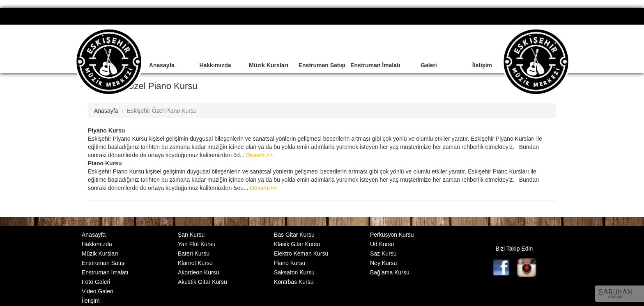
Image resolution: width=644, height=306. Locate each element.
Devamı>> (259, 155)
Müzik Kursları (269, 65)
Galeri (429, 65)
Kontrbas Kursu (294, 282)
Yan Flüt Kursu (197, 244)
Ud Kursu (382, 244)
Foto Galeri (96, 282)
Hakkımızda (215, 65)
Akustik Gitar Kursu (202, 282)
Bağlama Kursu (390, 272)
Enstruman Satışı (322, 65)
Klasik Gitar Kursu (297, 244)
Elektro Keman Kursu (301, 253)
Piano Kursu (105, 163)
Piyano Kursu (106, 130)
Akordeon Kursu (198, 272)
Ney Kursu (383, 263)
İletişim (482, 65)
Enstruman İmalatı (375, 65)
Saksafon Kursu (294, 272)
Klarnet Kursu (195, 263)
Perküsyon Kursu (392, 235)
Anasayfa (162, 65)
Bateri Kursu (194, 253)
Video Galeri (98, 291)
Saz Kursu (383, 253)
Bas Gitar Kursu (294, 235)
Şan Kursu (191, 235)
